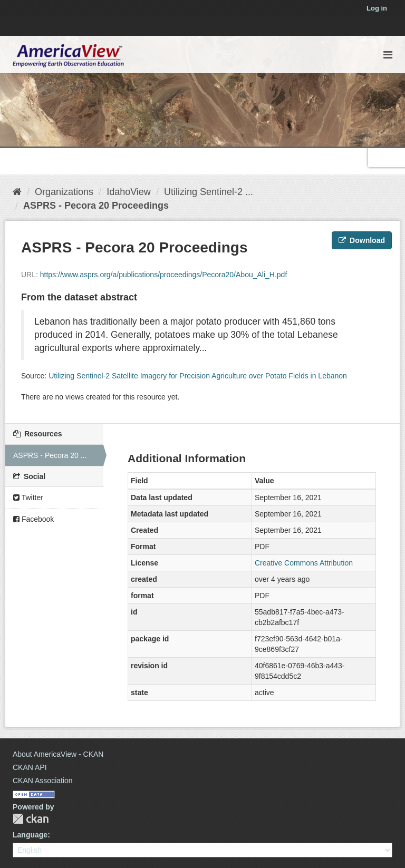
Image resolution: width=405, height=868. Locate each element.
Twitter (28, 498)
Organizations (64, 192)
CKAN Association (43, 781)
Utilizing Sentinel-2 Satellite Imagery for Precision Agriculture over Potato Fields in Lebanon (198, 376)
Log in (377, 8)
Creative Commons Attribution (304, 563)
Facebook (33, 519)
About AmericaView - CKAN (58, 754)
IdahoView (129, 192)
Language (30, 835)
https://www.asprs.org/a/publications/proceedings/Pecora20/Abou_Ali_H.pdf (164, 275)
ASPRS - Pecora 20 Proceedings (96, 206)
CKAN (31, 819)
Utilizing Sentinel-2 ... (209, 192)
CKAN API (30, 767)
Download (362, 240)
